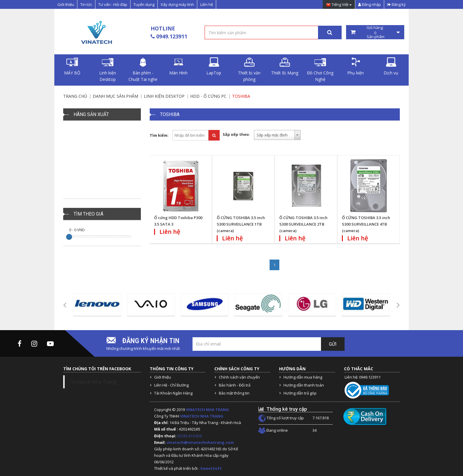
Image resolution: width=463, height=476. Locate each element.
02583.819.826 (190, 436)
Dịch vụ (391, 66)
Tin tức (86, 4)
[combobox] (277, 135)
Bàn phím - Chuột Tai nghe (143, 70)
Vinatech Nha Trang (94, 382)
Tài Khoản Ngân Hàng (173, 393)
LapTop (214, 66)
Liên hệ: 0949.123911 (363, 377)
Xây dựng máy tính (177, 4)
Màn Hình (178, 66)
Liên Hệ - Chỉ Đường (171, 385)
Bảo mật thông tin (234, 393)
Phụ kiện (356, 66)
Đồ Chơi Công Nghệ (320, 70)
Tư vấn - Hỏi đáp (113, 4)
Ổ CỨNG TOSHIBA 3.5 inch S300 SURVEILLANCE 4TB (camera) (366, 224)
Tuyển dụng (144, 4)
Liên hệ (207, 4)
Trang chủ (75, 96)
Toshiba (241, 96)
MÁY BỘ (72, 66)
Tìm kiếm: (159, 135)
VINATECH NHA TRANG (207, 410)
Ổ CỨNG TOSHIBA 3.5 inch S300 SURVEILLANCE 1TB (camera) (241, 224)
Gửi (333, 344)
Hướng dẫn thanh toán (304, 385)
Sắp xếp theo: (236, 134)
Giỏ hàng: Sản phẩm (375, 32)
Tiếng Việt (339, 5)
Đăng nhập (370, 4)
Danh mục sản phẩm (115, 96)
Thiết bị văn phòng (249, 70)
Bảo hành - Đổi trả (235, 385)
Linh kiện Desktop (108, 70)
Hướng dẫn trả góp (300, 393)
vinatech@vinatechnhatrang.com (200, 442)
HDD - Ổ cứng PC (208, 96)
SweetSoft (211, 468)
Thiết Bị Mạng (285, 66)
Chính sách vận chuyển (239, 377)
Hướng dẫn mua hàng (303, 377)
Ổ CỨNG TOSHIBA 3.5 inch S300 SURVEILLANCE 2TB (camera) (303, 224)
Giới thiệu (66, 4)
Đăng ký (396, 4)
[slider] (69, 237)
